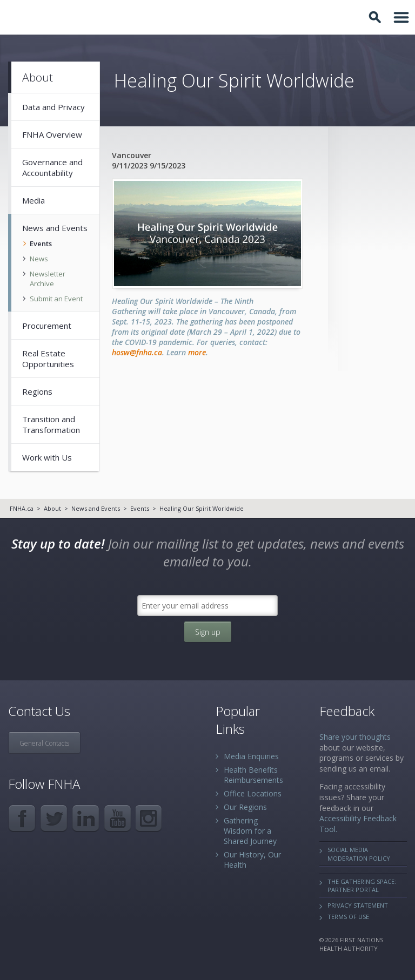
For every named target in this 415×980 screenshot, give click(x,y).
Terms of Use (348, 917)
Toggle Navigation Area (401, 17)
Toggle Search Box (377, 17)
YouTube (118, 818)
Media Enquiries (251, 756)
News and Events (96, 508)
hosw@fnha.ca (137, 352)
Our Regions (245, 807)
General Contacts (44, 743)
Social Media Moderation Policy (359, 854)
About (52, 508)
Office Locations (253, 793)
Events (140, 508)
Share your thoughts (355, 737)
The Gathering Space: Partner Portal (362, 886)
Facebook (22, 818)
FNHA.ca (22, 508)
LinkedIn (86, 818)
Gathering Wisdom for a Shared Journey (250, 831)
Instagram (149, 818)
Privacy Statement (358, 905)
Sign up (208, 632)
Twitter (54, 818)
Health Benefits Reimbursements (253, 775)
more (197, 352)
